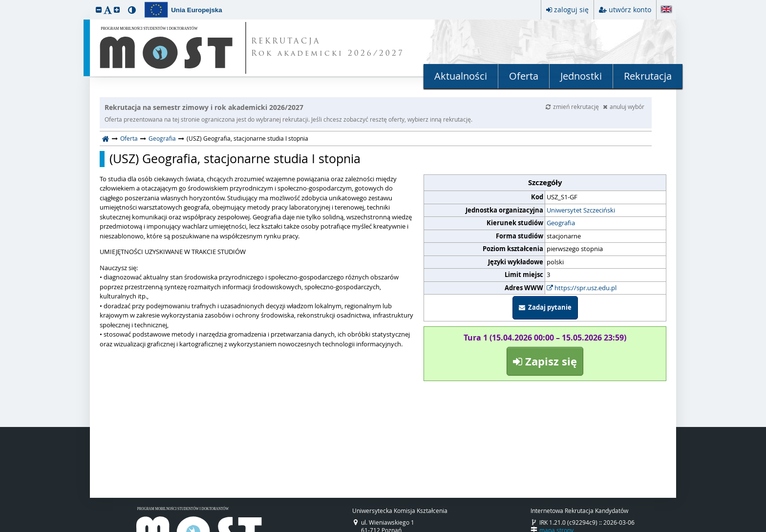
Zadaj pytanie (545, 307)
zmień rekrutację (573, 106)
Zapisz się (545, 361)
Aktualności (461, 76)
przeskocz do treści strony (2, 2)
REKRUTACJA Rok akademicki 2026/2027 (328, 48)
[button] (99, 10)
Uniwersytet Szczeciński (581, 210)
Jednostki (581, 76)
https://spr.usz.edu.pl (582, 288)
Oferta (524, 76)
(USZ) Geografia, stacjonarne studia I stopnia (235, 159)
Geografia (162, 138)
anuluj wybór (624, 106)
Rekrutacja (648, 76)
